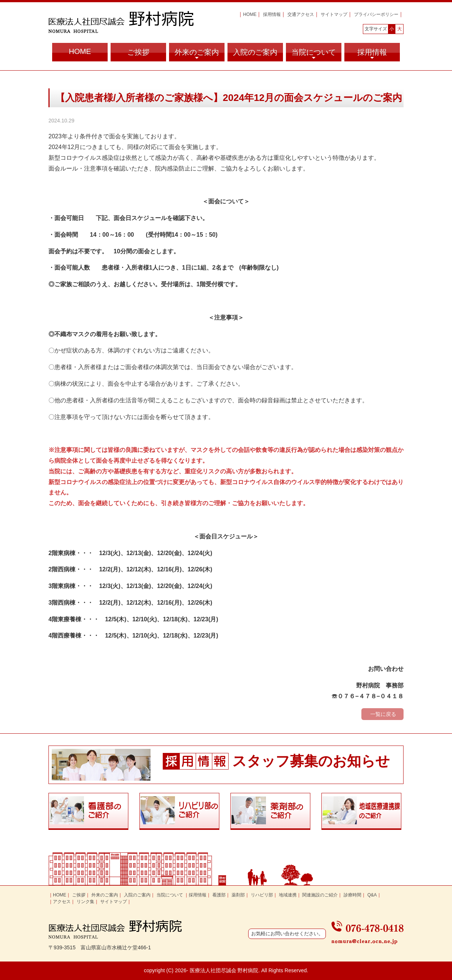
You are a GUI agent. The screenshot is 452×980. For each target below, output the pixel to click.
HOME (250, 14)
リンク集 (85, 902)
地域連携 (288, 895)
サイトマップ (334, 14)
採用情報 (272, 14)
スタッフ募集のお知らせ (311, 761)
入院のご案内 (255, 52)
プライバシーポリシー (376, 14)
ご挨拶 (138, 52)
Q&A (372, 895)
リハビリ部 (262, 895)
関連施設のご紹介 (320, 895)
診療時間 (353, 895)
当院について (314, 55)
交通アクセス (301, 14)
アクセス (62, 902)
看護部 (219, 895)
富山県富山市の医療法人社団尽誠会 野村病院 (121, 22)
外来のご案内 (197, 55)
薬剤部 (238, 895)
